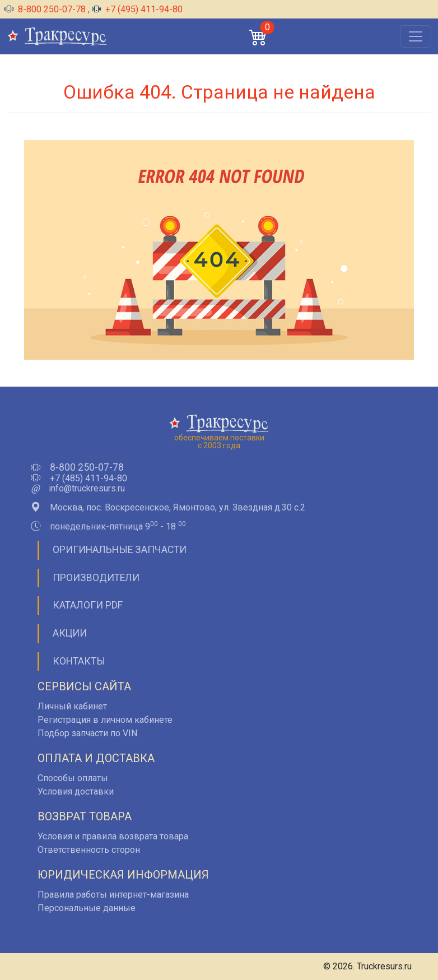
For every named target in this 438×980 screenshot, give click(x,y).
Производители (96, 578)
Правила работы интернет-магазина (113, 895)
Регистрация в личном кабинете (105, 720)
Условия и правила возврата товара (113, 836)
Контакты (79, 661)
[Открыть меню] (416, 36)
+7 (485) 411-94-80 (88, 479)
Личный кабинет (72, 706)
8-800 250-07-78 (46, 9)
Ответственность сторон (89, 850)
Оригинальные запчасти (120, 550)
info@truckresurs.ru (87, 489)
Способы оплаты (73, 778)
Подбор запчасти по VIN (87, 733)
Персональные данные (87, 908)
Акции (70, 633)
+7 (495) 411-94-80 (137, 9)
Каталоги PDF (88, 605)
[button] (258, 37)
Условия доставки (76, 791)
